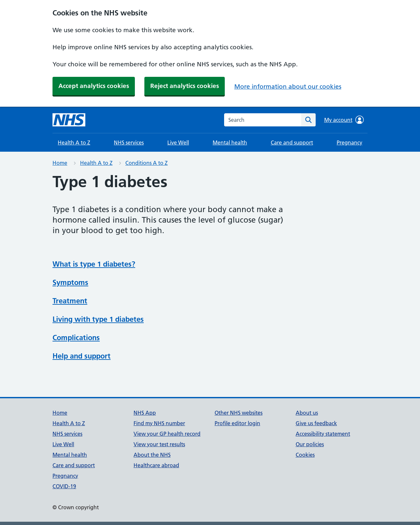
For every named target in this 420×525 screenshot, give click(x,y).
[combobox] (263, 120)
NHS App (145, 413)
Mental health (230, 142)
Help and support (82, 356)
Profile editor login (237, 423)
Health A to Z (74, 142)
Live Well (178, 142)
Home (60, 163)
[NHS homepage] (69, 120)
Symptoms (70, 282)
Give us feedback (316, 423)
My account (344, 120)
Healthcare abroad (156, 465)
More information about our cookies (288, 87)
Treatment (70, 301)
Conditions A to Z (147, 163)
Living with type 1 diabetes (98, 319)
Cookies (305, 455)
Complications (76, 338)
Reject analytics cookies (185, 86)
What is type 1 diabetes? (94, 264)
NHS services (129, 142)
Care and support (292, 142)
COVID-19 (64, 486)
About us (307, 413)
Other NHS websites (239, 413)
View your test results (159, 444)
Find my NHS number (159, 423)
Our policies (310, 444)
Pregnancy (349, 142)
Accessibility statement (323, 434)
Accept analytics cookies (94, 86)
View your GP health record (167, 434)
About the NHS (152, 455)
